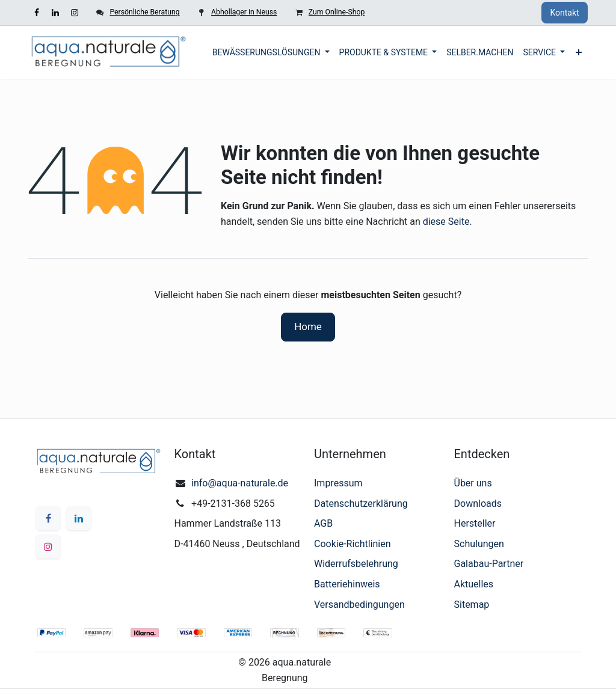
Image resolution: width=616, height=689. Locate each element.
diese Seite (446, 222)
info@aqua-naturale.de (240, 483)
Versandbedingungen (359, 605)
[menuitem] (271, 52)
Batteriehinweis (347, 584)
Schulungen (479, 544)
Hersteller (475, 523)
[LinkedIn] (55, 13)
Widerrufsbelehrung (356, 564)
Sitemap (472, 605)
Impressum (338, 483)
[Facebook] (37, 13)
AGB (323, 523)
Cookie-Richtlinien (353, 544)
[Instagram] (75, 13)
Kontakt (564, 13)
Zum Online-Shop (337, 12)
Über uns (473, 483)
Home (308, 326)
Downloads (478, 504)
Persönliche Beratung (144, 12)
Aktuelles (474, 584)
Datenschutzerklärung (361, 504)
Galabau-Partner (489, 564)
